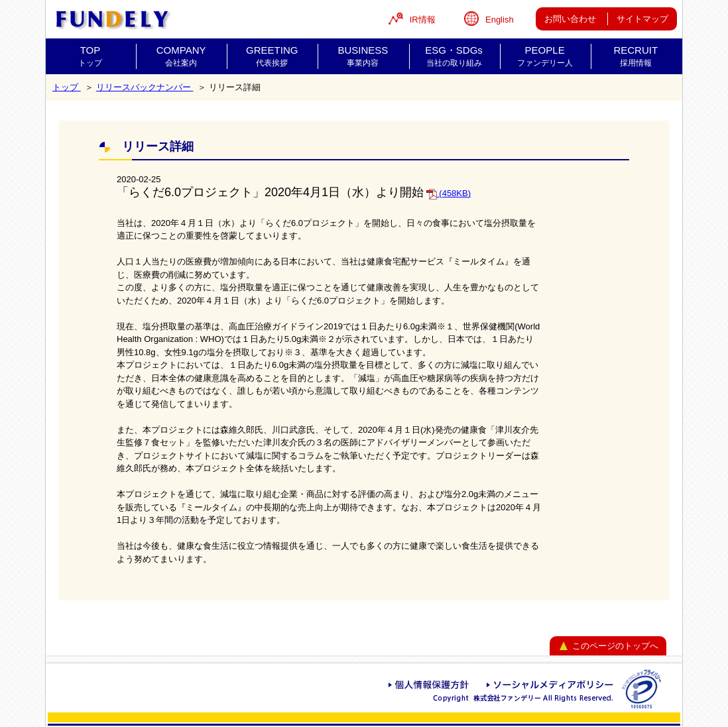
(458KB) (449, 193)
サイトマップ (642, 19)
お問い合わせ (570, 19)
